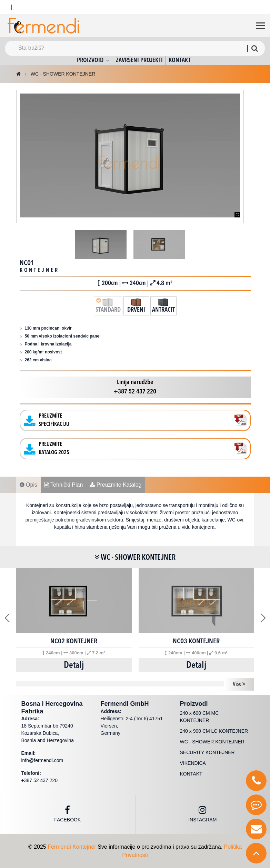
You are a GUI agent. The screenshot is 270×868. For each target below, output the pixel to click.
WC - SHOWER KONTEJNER (63, 74)
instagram (202, 814)
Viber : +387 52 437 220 (74, 7)
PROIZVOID (93, 60)
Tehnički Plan (63, 485)
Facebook (67, 814)
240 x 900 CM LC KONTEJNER (214, 731)
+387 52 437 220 (137, 7)
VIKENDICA (193, 763)
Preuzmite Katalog (116, 485)
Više (239, 684)
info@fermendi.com (42, 760)
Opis (28, 485)
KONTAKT (180, 60)
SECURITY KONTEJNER (207, 752)
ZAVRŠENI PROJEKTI (139, 60)
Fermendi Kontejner (72, 847)
